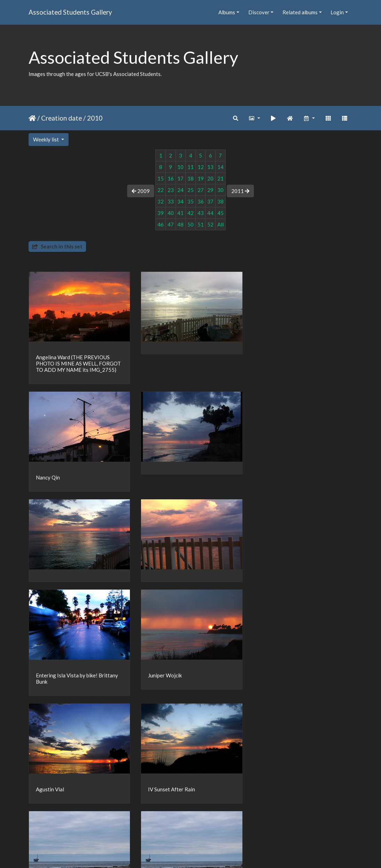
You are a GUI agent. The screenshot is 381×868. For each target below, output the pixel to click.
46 (161, 224)
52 (210, 224)
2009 (141, 191)
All (220, 224)
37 (210, 201)
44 (210, 213)
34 (180, 201)
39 (161, 213)
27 (201, 190)
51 (201, 224)
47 (171, 224)
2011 (240, 191)
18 (190, 178)
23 (171, 190)
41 (180, 213)
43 (201, 213)
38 (220, 201)
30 (220, 190)
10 (180, 167)
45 (220, 213)
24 (180, 190)
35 (190, 201)
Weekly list (46, 139)
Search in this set (57, 246)
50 (190, 224)
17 (180, 178)
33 (171, 201)
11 (190, 167)
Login (337, 12)
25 (190, 190)
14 (220, 167)
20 (210, 178)
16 (171, 178)
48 (180, 224)
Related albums (300, 12)
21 (220, 178)
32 (161, 201)
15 (161, 178)
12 (201, 167)
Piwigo (205, 853)
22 (161, 190)
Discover (259, 12)
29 (210, 190)
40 (171, 213)
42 (190, 213)
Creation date (61, 118)
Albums (227, 12)
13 (210, 167)
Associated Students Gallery (70, 12)
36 (201, 201)
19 (201, 178)
